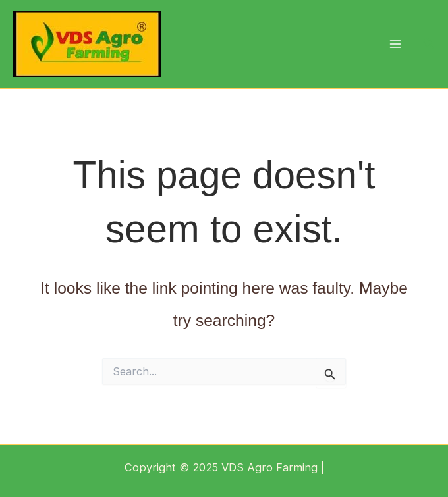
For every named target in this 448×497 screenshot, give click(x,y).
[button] (429, 44)
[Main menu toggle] (395, 44)
